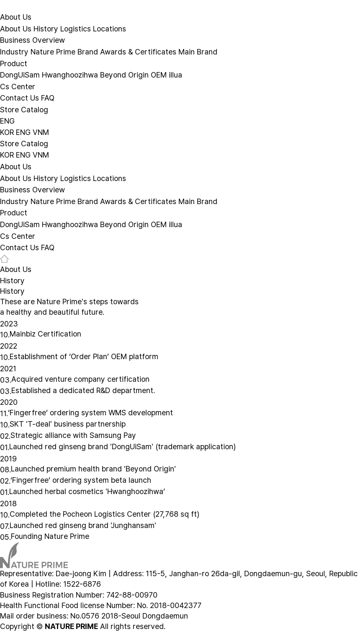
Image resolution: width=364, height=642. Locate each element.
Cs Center (18, 86)
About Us (16, 17)
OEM (159, 75)
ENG (7, 121)
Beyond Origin (124, 75)
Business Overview (32, 40)
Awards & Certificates (138, 52)
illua (176, 75)
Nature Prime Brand (64, 52)
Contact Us (19, 98)
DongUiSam (20, 75)
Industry (14, 52)
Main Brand (198, 52)
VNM (41, 132)
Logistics (76, 28)
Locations (110, 28)
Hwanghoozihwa (70, 75)
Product (14, 63)
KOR (7, 132)
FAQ (48, 98)
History (46, 28)
